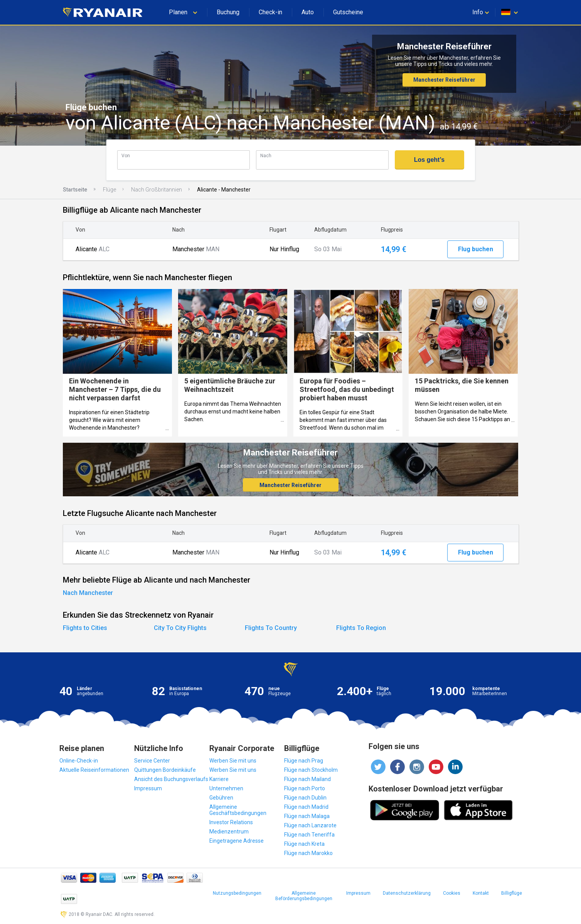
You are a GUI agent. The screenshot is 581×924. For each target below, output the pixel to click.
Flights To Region (361, 628)
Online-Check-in (79, 761)
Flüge (109, 190)
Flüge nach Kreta (304, 844)
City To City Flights (180, 628)
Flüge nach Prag (304, 761)
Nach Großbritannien (157, 190)
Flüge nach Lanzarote (310, 825)
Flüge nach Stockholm (311, 770)
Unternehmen (226, 788)
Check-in (270, 12)
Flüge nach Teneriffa (309, 835)
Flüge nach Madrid (306, 807)
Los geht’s (429, 160)
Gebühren (221, 798)
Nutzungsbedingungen (237, 893)
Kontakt (481, 893)
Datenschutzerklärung (407, 893)
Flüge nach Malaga (307, 816)
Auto (308, 12)
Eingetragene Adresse (237, 841)
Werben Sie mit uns (233, 761)
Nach (266, 155)
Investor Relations (231, 822)
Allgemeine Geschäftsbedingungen (238, 810)
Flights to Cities (85, 628)
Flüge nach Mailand (307, 779)
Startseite (75, 190)
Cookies (452, 893)
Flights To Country (271, 628)
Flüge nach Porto (305, 788)
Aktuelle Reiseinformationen (94, 770)
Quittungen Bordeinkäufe (165, 770)
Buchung (228, 12)
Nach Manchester (88, 593)
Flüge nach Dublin (305, 798)
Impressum (148, 788)
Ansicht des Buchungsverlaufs (171, 779)
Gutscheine (348, 12)
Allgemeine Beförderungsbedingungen (304, 896)
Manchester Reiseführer (444, 80)
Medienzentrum (229, 832)
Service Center (152, 761)
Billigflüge (512, 893)
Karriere (219, 779)
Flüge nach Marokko (308, 853)
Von (126, 155)
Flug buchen (476, 249)
